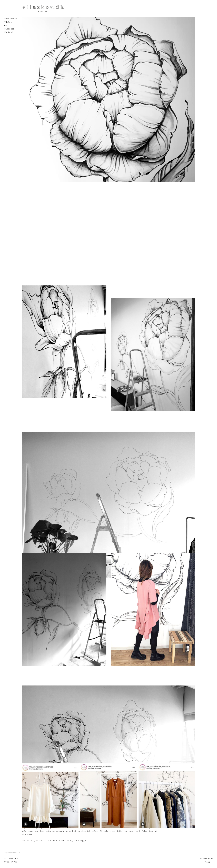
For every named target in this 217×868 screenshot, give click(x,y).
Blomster (9, 29)
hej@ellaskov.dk (13, 852)
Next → (209, 862)
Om (6, 25)
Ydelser (9, 22)
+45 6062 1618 (11, 859)
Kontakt (9, 32)
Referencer (11, 19)
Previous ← (206, 858)
